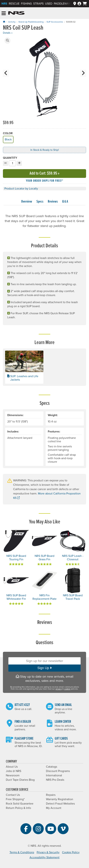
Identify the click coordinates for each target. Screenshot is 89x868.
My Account (54, 808)
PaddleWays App (66, 4)
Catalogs (52, 767)
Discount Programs (58, 771)
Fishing (26, 4)
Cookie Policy (71, 852)
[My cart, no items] (85, 4)
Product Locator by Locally (21, 189)
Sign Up (44, 668)
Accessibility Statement (44, 857)
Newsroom (13, 775)
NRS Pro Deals (55, 780)
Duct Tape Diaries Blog (20, 780)
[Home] (4, 22)
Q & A (65, 202)
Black (8, 139)
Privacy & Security (48, 852)
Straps (38, 4)
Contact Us (13, 795)
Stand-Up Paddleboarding (31, 22)
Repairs (51, 795)
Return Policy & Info (18, 808)
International (54, 775)
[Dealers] (75, 4)
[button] (7, 41)
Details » (8, 33)
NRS (4, 4)
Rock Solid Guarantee (20, 804)
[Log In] (79, 4)
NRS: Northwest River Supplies (16, 13)
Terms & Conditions (22, 852)
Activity (12, 22)
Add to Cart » (44, 173)
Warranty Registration (60, 799)
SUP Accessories (55, 22)
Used (49, 4)
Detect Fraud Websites (60, 804)
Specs (40, 202)
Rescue (14, 4)
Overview (27, 202)
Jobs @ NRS (13, 771)
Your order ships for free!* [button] (45, 181)
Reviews (53, 202)
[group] (44, 78)
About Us (12, 767)
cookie (67, 689)
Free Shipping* (15, 799)
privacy (59, 689)
